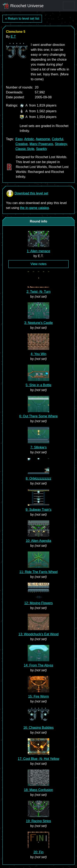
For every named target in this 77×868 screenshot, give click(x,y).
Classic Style (25, 149)
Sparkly (42, 149)
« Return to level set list (22, 19)
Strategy (61, 144)
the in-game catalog (34, 208)
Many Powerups (41, 144)
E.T (13, 37)
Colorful (58, 139)
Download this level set (27, 193)
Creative (22, 144)
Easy (19, 139)
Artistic (29, 139)
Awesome (43, 139)
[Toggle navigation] (69, 6)
